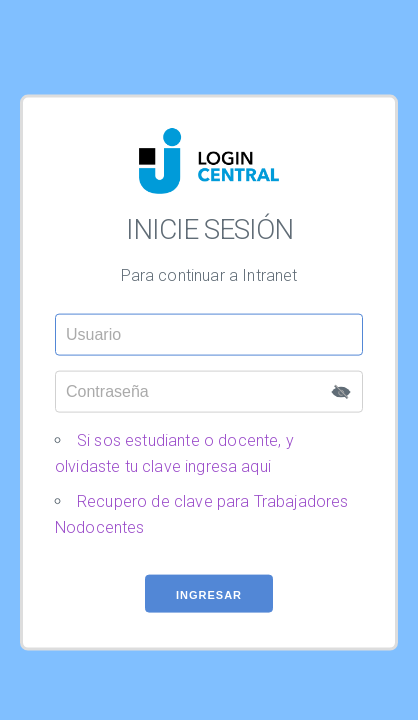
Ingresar (209, 605)
